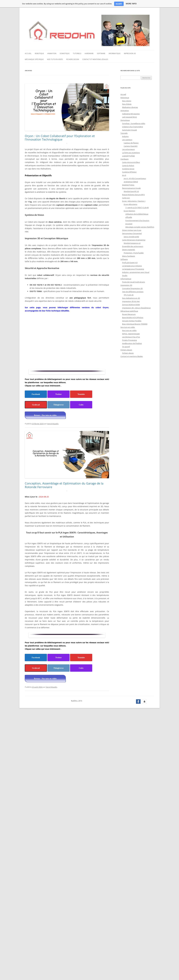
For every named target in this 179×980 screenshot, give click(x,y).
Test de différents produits (133, 292)
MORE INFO (131, 4)
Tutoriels (77, 53)
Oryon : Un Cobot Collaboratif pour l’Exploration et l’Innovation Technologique (60, 138)
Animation (52, 53)
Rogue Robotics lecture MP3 (133, 195)
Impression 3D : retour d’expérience (136, 308)
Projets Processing (129, 340)
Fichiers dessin (73, 59)
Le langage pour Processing (133, 269)
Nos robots (127, 101)
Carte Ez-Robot (128, 165)
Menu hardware (129, 256)
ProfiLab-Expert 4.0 (130, 263)
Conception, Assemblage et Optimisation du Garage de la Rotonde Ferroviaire (64, 485)
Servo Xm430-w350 (131, 237)
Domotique (65, 53)
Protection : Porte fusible (134, 253)
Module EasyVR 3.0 (131, 191)
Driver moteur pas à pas (132, 230)
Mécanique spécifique (34, 59)
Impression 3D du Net (131, 301)
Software (101, 53)
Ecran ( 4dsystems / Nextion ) (134, 201)
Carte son (126, 198)
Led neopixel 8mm (130, 117)
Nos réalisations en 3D (131, 298)
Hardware (89, 53)
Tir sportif (126, 347)
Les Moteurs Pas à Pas (131, 337)
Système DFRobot (129, 172)
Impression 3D (130, 53)
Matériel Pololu (128, 185)
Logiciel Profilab (128, 156)
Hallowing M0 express (131, 114)
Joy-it (124, 175)
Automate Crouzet (130, 130)
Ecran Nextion (129, 211)
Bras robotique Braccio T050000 (135, 324)
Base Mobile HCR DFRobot (133, 318)
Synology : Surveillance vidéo (134, 123)
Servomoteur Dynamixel (132, 233)
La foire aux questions (131, 153)
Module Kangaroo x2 (132, 243)
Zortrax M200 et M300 (131, 305)
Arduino (125, 136)
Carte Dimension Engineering (134, 240)
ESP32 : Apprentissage (131, 334)
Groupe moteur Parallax (132, 321)
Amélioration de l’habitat (132, 343)
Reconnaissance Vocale (131, 188)
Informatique (115, 53)
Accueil (28, 53)
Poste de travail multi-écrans (134, 282)
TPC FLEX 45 (129, 295)
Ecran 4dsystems (130, 204)
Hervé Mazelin (53, 424)
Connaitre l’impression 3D (132, 288)
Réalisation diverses (130, 107)
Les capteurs (127, 140)
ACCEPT (119, 4)
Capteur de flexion (131, 143)
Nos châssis (127, 104)
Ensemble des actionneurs (133, 246)
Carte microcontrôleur (131, 162)
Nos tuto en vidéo (55, 59)
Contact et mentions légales (95, 59)
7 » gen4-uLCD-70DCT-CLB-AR (137, 208)
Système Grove (128, 169)
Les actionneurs (128, 149)
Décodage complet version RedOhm (140, 227)
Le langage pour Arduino (132, 266)
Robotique (39, 53)
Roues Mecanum (129, 314)
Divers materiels (129, 250)
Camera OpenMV (131, 146)
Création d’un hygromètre (132, 127)
